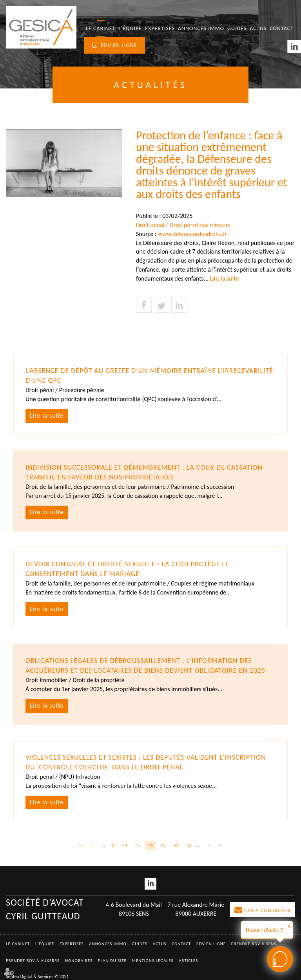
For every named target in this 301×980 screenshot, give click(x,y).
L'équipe (130, 28)
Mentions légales (153, 961)
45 (138, 845)
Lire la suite (225, 278)
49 (189, 845)
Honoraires (79, 961)
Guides (237, 28)
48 (176, 845)
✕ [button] (289, 926)
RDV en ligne (119, 45)
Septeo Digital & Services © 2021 (37, 976)
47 (163, 845)
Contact (282, 28)
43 (112, 845)
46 (150, 845)
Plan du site (112, 961)
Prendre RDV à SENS (254, 944)
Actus (258, 28)
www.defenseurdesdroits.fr (193, 234)
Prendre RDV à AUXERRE (33, 961)
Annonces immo (201, 28)
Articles (188, 961)
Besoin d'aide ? (264, 930)
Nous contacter (267, 911)
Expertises (160, 28)
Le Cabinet (101, 28)
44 (125, 845)
